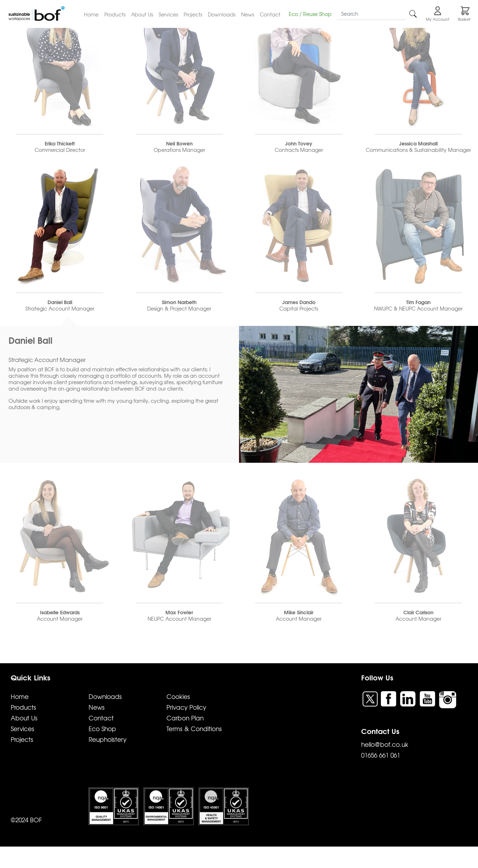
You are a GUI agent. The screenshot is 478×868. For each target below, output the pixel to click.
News (248, 14)
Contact (270, 14)
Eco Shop (102, 728)
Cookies (178, 696)
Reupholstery (108, 739)
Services (168, 14)
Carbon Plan (185, 718)
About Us (142, 14)
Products (115, 14)
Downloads (222, 14)
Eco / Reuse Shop (310, 14)
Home (91, 14)
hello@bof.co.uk (385, 744)
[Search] (371, 14)
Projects (193, 14)
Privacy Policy (186, 707)
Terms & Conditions (194, 728)
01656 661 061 (381, 755)
